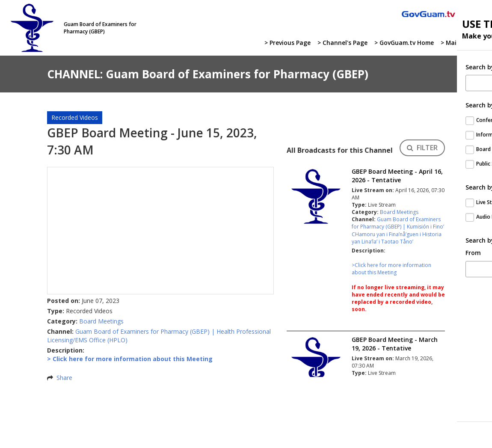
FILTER (422, 148)
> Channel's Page (340, 43)
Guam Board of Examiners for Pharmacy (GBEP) (142, 331)
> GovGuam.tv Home (402, 43)
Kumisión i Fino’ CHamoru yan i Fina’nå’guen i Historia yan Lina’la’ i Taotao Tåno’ (398, 234)
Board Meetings (101, 321)
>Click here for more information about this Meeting (391, 269)
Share (64, 378)
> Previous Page (285, 43)
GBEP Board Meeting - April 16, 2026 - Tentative (397, 176)
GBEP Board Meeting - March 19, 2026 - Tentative (395, 344)
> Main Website (463, 43)
